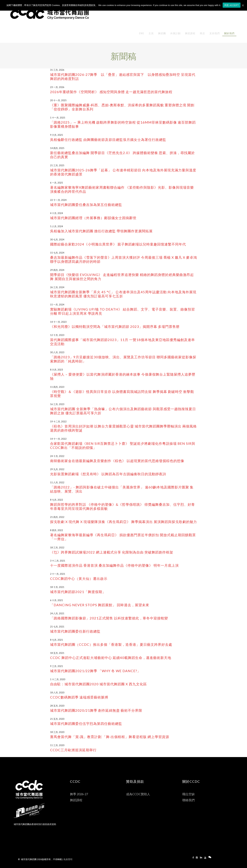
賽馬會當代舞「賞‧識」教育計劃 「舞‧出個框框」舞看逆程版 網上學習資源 (110, 737)
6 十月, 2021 (57, 600)
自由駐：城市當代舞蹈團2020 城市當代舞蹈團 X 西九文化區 (98, 684)
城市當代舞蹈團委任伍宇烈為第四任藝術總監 (86, 724)
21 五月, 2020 (57, 719)
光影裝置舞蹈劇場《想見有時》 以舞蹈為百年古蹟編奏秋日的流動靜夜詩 (108, 474)
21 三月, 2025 (57, 165)
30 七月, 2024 (57, 240)
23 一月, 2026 (57, 87)
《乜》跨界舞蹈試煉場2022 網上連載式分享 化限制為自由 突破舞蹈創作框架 (112, 552)
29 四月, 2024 (57, 270)
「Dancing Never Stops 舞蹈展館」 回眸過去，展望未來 (100, 605)
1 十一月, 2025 (58, 118)
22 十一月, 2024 (58, 200)
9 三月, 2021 (57, 666)
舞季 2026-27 (79, 794)
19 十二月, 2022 (58, 422)
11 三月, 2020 (57, 745)
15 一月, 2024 (57, 305)
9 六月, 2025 (57, 135)
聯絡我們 (189, 800)
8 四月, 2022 (57, 530)
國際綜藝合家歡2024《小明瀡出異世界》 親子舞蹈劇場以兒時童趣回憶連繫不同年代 (118, 244)
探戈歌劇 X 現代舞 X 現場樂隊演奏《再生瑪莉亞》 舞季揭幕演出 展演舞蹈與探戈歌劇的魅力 (123, 522)
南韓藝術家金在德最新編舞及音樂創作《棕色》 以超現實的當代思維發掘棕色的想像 (117, 461)
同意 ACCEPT (232, 5)
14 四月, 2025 (57, 148)
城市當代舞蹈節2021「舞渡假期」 (78, 592)
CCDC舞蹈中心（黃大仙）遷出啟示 (79, 578)
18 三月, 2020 (57, 732)
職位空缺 (189, 794)
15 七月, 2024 (57, 253)
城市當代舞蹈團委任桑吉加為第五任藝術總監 (86, 205)
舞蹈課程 (76, 800)
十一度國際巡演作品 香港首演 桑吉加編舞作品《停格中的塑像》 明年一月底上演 (114, 565)
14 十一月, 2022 (58, 439)
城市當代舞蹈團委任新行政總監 (75, 631)
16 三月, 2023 (57, 404)
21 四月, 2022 (57, 517)
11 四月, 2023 (57, 387)
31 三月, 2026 (57, 70)
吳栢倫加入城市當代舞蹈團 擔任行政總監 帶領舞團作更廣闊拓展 (101, 231)
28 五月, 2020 (57, 706)
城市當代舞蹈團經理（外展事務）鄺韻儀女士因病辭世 (93, 218)
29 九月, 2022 (57, 469)
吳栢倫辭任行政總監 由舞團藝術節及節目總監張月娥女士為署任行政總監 (108, 140)
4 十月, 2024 (57, 213)
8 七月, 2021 (57, 640)
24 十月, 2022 (57, 456)
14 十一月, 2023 (58, 322)
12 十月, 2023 (57, 335)
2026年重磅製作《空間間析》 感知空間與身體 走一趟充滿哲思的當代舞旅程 (111, 92)
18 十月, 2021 (57, 587)
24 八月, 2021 (57, 613)
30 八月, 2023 (57, 352)
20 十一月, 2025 (58, 100)
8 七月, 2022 (57, 500)
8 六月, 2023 (57, 370)
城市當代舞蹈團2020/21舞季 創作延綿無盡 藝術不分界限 (96, 710)
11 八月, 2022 (57, 482)
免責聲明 (68, 859)
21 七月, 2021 (57, 627)
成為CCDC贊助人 (138, 794)
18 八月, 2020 (57, 693)
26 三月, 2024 (57, 287)
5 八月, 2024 (57, 226)
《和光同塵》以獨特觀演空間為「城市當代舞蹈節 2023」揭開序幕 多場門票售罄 (115, 326)
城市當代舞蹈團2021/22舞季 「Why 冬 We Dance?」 (95, 671)
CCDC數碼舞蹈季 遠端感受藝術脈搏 (79, 697)
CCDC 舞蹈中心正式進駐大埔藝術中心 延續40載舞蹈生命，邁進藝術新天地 (111, 658)
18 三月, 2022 (57, 548)
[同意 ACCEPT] (243, 5)
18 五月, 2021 (57, 653)
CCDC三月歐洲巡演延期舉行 (73, 750)
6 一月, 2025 (57, 183)
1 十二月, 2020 (58, 679)
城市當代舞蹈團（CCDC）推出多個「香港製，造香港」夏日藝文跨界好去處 (111, 644)
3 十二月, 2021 (58, 561)
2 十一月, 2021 (58, 574)
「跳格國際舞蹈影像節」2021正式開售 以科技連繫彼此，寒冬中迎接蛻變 (109, 618)
